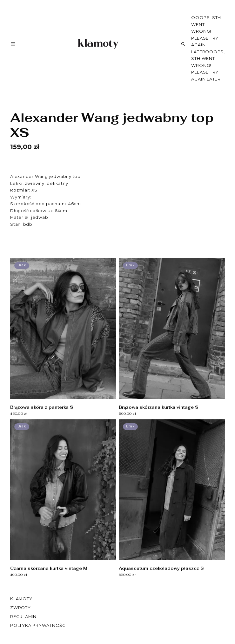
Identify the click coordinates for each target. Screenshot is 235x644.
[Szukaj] (183, 44)
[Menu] (13, 45)
